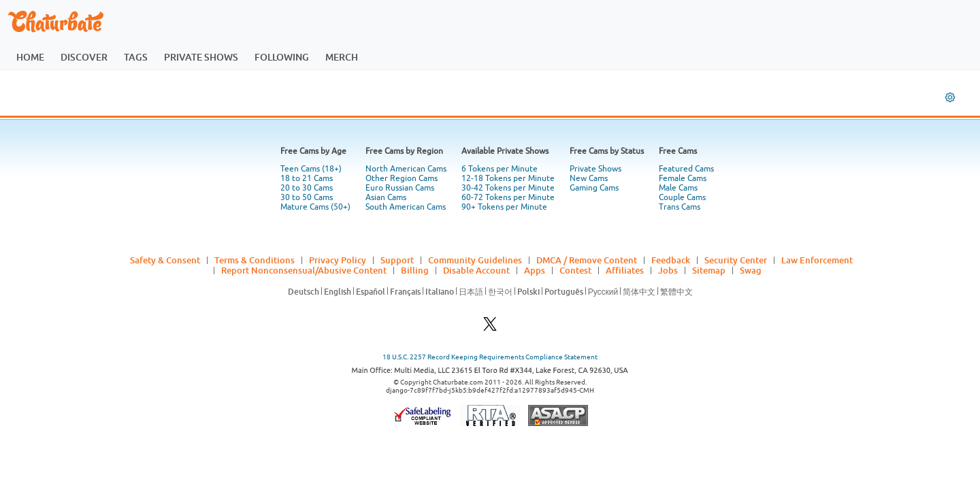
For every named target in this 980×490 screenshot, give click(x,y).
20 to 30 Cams (307, 188)
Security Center (736, 260)
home (30, 57)
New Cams (589, 178)
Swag (751, 270)
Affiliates (625, 270)
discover (84, 57)
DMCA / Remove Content (587, 260)
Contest (575, 270)
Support (397, 260)
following (282, 57)
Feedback (671, 260)
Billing (415, 270)
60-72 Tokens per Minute (508, 197)
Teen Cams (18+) (311, 169)
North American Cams (406, 169)
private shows (201, 57)
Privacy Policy (338, 260)
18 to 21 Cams (307, 178)
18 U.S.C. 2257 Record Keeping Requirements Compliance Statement (490, 357)
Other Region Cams (402, 178)
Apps (535, 270)
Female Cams (683, 178)
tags (136, 57)
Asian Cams (386, 197)
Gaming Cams (594, 188)
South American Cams (406, 207)
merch (342, 57)
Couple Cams (682, 197)
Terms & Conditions (255, 260)
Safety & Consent (165, 260)
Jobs (668, 270)
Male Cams (678, 188)
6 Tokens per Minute (500, 169)
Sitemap (709, 270)
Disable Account (476, 270)
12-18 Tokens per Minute (508, 178)
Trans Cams (680, 207)
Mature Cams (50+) (315, 207)
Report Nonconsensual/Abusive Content (304, 270)
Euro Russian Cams (400, 188)
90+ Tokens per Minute (504, 207)
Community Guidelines (475, 260)
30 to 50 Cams (307, 197)
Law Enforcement (817, 260)
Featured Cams (686, 169)
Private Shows (595, 169)
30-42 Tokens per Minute (508, 188)
